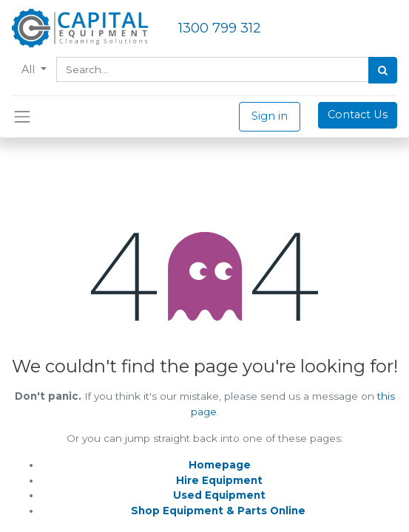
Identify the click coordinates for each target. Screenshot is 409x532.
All (30, 69)
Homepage (220, 465)
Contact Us (358, 115)
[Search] (383, 70)
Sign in (270, 116)
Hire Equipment (219, 480)
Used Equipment (219, 495)
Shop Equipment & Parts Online (218, 511)
